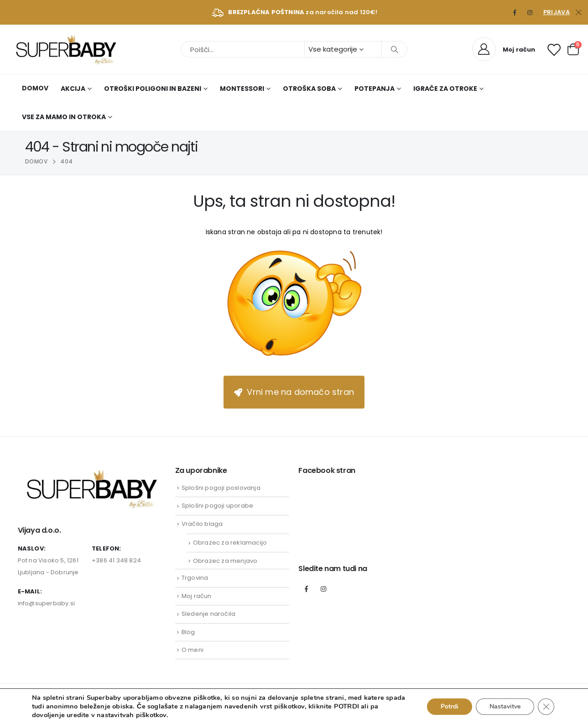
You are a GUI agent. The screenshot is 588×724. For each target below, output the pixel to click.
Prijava (557, 12)
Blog (188, 632)
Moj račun (197, 596)
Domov (35, 88)
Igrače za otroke (445, 89)
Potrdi (450, 706)
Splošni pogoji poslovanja (221, 488)
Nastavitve (505, 706)
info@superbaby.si (46, 603)
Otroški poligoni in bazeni (153, 89)
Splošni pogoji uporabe (217, 506)
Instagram (323, 589)
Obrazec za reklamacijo (230, 543)
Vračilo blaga (202, 524)
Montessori (242, 89)
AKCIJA (73, 89)
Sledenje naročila (208, 614)
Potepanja (375, 89)
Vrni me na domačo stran (294, 392)
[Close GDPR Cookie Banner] (546, 707)
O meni (193, 650)
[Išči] (395, 49)
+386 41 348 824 (116, 560)
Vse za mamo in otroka (64, 117)
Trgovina (195, 578)
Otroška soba (309, 89)
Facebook (306, 589)
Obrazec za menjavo (225, 561)
